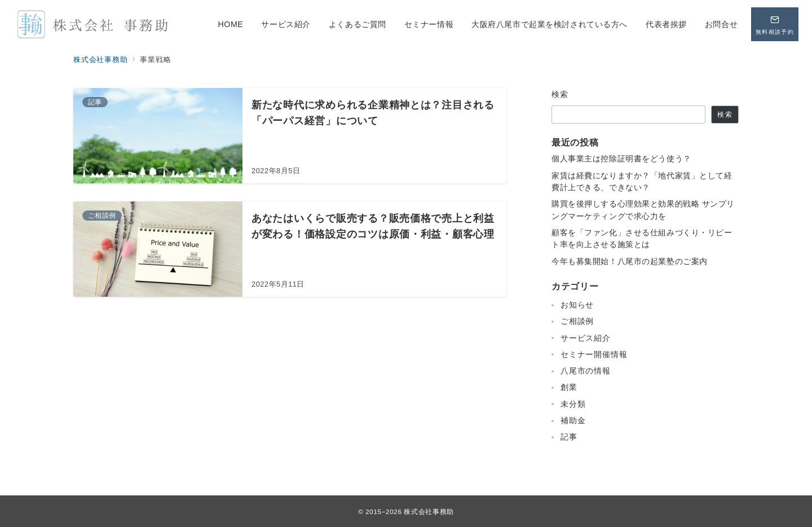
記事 (569, 437)
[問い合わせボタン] (775, 24)
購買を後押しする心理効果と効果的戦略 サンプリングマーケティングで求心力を (643, 210)
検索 (560, 94)
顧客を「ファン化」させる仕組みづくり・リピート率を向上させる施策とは (642, 238)
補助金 (573, 420)
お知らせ (577, 305)
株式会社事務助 (429, 511)
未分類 (573, 404)
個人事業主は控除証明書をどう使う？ (621, 159)
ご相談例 (577, 321)
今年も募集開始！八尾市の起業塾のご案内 (630, 261)
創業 (569, 387)
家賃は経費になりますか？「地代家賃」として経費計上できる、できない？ (642, 181)
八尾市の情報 (586, 371)
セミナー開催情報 (594, 354)
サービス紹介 (586, 338)
